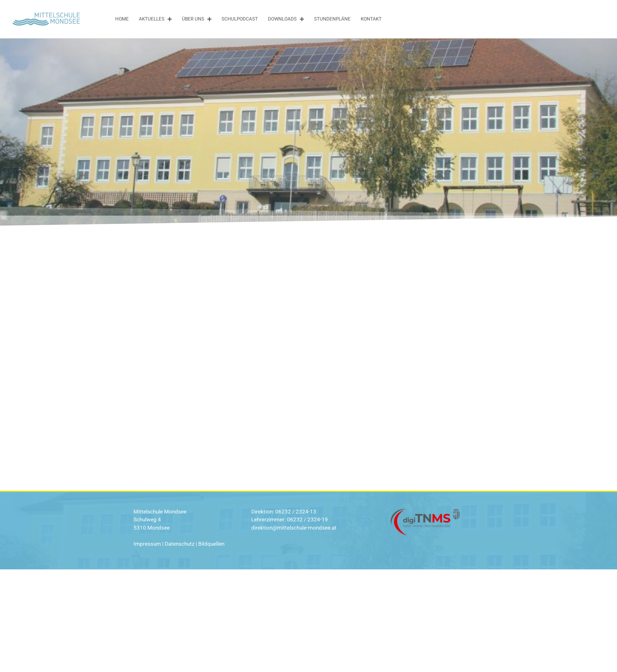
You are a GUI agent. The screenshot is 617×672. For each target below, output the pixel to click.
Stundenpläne (332, 19)
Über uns (197, 19)
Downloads (286, 19)
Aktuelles (155, 19)
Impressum (147, 544)
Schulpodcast (240, 19)
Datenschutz (180, 544)
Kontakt (371, 19)
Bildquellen (211, 544)
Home (122, 19)
